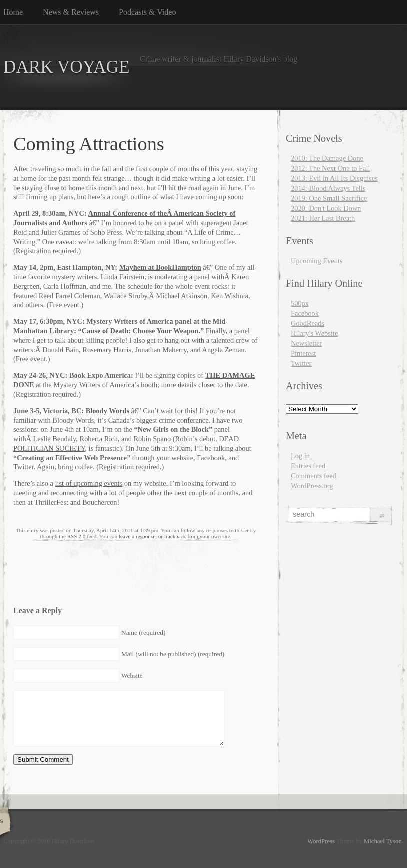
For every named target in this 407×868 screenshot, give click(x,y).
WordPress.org (312, 486)
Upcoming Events (317, 261)
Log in (300, 456)
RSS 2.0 (77, 536)
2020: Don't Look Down (326, 208)
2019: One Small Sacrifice (329, 198)
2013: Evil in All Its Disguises (334, 178)
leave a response (137, 536)
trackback (175, 536)
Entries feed (308, 466)
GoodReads (308, 323)
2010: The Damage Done (327, 158)
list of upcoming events (89, 483)
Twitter (301, 363)
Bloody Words (108, 411)
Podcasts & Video (147, 12)
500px (300, 303)
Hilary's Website (314, 333)
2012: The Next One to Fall (330, 168)
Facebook (305, 313)
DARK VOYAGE (67, 67)
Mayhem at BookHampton (160, 267)
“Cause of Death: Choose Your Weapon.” (141, 331)
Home (13, 12)
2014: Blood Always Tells (328, 188)
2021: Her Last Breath (323, 218)
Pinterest (303, 353)
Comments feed (314, 476)
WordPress (321, 841)
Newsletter (306, 343)
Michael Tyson (383, 841)
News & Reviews (71, 12)
